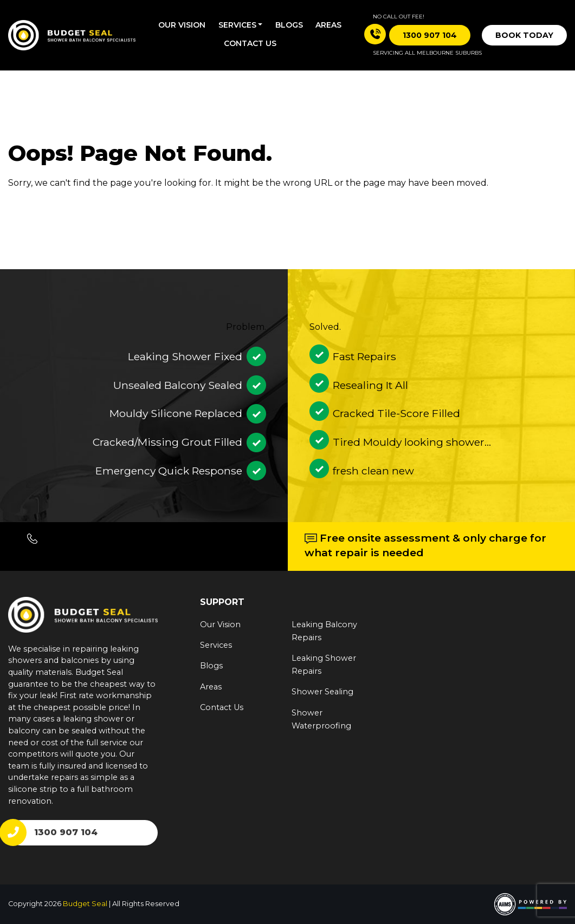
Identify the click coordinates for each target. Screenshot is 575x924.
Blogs (289, 25)
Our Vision (182, 25)
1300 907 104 (66, 832)
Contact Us (222, 707)
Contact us (250, 43)
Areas (328, 25)
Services (237, 25)
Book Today (524, 35)
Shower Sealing (322, 692)
